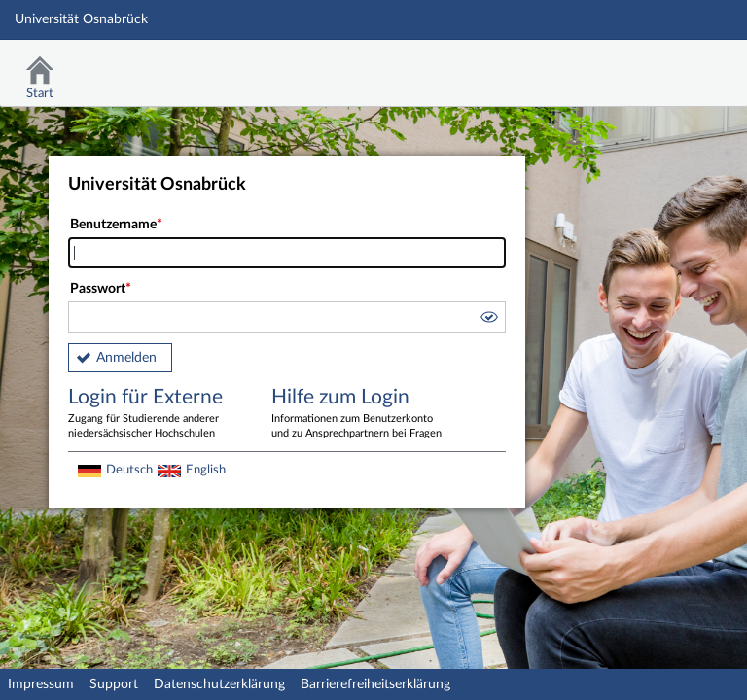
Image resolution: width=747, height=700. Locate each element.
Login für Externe (156, 414)
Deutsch (129, 470)
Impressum (41, 684)
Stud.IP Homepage (672, 66)
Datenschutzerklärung (219, 684)
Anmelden (126, 358)
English (206, 470)
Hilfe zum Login (359, 414)
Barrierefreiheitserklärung (375, 684)
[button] (488, 320)
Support (114, 684)
